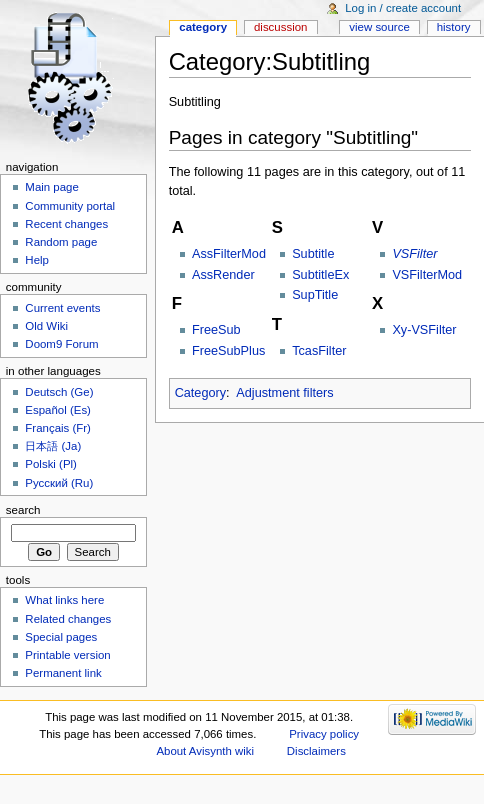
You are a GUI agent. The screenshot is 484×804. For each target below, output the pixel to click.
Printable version (67, 655)
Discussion (280, 27)
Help (37, 260)
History (454, 27)
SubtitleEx (320, 275)
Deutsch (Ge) (59, 392)
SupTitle (315, 295)
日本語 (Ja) (53, 446)
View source (379, 27)
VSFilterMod (427, 275)
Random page (61, 242)
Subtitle (313, 254)
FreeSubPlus (228, 351)
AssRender (223, 275)
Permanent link (63, 673)
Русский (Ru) (59, 483)
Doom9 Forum (61, 344)
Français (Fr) (58, 428)
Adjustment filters (284, 393)
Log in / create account (403, 8)
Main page (52, 187)
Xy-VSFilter (424, 330)
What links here (64, 600)
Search (23, 510)
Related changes (68, 619)
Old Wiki (46, 326)
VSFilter (414, 254)
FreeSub (216, 330)
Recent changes (66, 224)
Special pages (61, 637)
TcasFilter (319, 351)
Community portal (70, 206)
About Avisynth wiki (205, 751)
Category (200, 393)
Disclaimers (316, 751)
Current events (62, 308)
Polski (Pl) (51, 464)
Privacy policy (324, 734)
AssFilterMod (229, 254)
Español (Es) (58, 410)
